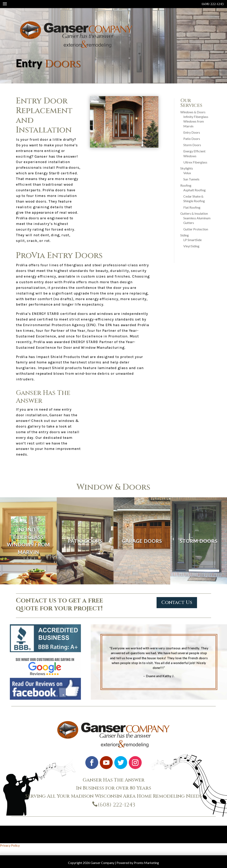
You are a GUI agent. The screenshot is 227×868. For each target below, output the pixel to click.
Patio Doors (192, 139)
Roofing (186, 185)
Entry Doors (192, 132)
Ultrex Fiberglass (195, 162)
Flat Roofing (192, 207)
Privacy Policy (10, 845)
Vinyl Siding (191, 246)
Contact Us (177, 603)
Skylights (187, 168)
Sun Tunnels (191, 179)
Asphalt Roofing (194, 190)
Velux (187, 173)
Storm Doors (192, 145)
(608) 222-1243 (213, 4)
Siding (185, 235)
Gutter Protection (196, 229)
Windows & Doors (193, 112)
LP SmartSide (192, 240)
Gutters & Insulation (194, 213)
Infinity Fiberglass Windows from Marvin (196, 121)
